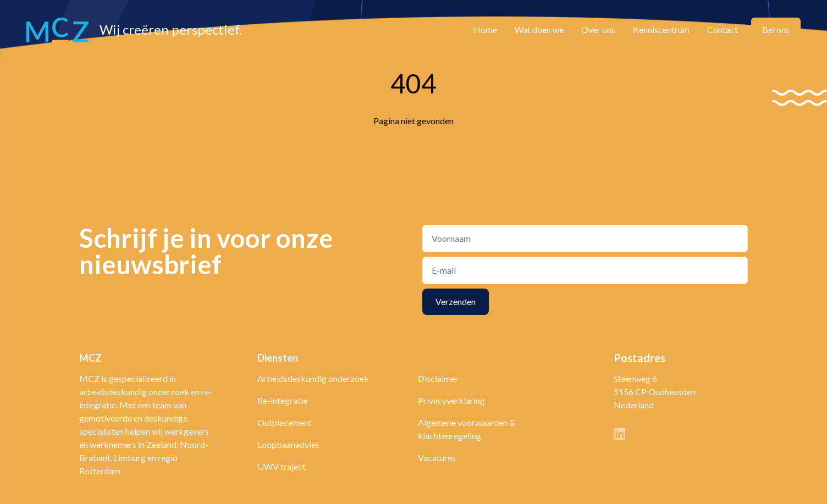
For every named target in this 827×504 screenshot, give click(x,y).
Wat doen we (539, 29)
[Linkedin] (619, 435)
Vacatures (437, 458)
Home (485, 29)
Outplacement (285, 422)
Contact (723, 29)
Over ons (598, 29)
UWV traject (282, 466)
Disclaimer (438, 378)
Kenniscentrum (661, 29)
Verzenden (456, 301)
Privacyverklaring (451, 400)
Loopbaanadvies (288, 444)
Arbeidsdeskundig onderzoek (313, 378)
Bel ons (776, 29)
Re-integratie (282, 400)
